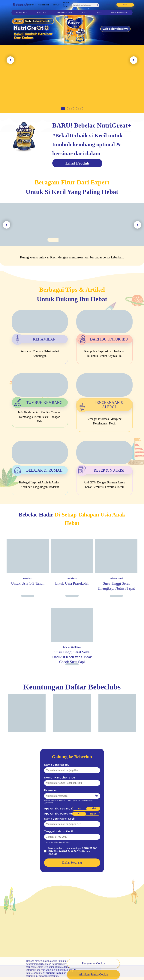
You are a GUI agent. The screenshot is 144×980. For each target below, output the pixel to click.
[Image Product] (28, 567)
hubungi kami (54, 973)
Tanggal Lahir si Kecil (56, 832)
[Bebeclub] (21, 5)
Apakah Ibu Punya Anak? (57, 814)
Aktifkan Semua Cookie (93, 974)
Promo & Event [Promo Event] (66, 5)
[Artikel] (40, 324)
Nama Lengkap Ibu (54, 765)
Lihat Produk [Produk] (77, 163)
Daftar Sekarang (72, 860)
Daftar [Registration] (125, 5)
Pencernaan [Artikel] (22, 12)
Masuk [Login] (108, 5)
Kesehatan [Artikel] (41, 12)
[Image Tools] (72, 234)
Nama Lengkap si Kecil (57, 819)
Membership (44, 5)
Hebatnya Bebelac (120, 12)
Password (49, 790)
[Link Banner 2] (72, 56)
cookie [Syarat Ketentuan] (86, 851)
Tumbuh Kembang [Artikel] (64, 12)
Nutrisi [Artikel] (84, 12)
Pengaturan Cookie (93, 963)
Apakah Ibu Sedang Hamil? (59, 809)
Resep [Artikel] (99, 12)
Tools (56, 5)
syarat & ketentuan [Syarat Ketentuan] (67, 851)
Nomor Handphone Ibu (56, 778)
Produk (31, 5)
